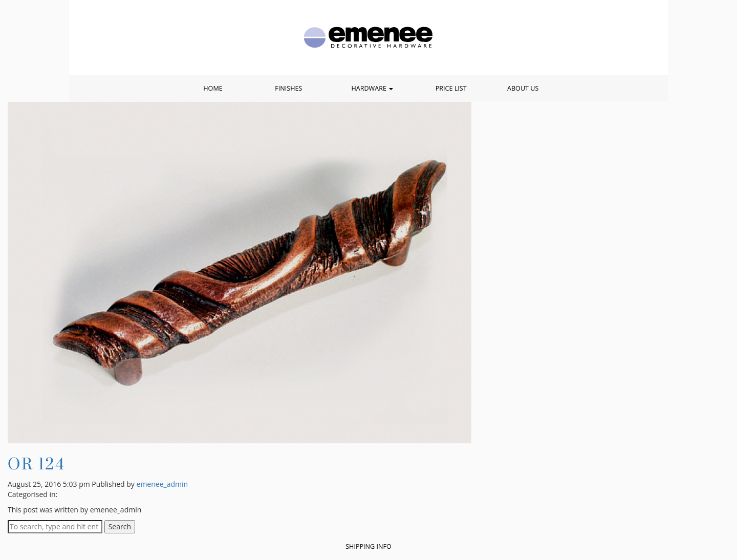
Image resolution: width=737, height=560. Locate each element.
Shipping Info (368, 546)
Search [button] (120, 526)
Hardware (372, 88)
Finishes (288, 88)
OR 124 (37, 464)
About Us (523, 88)
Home (213, 88)
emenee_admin (162, 484)
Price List (451, 88)
